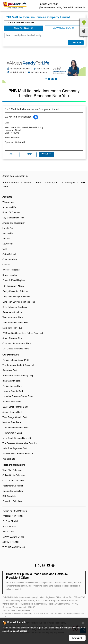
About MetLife (9, 208)
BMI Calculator (9, 496)
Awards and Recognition (14, 223)
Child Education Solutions (15, 307)
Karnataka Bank (10, 371)
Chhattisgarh (69, 183)
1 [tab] (46, 79)
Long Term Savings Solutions (16, 297)
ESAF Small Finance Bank (15, 407)
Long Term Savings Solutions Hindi (19, 302)
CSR (5, 249)
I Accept (77, 638)
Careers (6, 265)
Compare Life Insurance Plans (17, 344)
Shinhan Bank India (12, 402)
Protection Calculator (12, 502)
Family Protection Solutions (15, 292)
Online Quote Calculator (14, 476)
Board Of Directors (11, 213)
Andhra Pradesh (11, 183)
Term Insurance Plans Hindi (15, 323)
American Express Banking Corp (18, 376)
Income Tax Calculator (13, 491)
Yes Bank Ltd (9, 459)
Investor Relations (11, 270)
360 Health (8, 234)
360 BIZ (6, 239)
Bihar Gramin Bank (11, 381)
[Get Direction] (36, 117)
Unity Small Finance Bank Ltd (17, 438)
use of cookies (20, 631)
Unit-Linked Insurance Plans (16, 349)
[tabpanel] (44, 67)
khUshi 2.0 (8, 228)
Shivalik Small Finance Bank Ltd (18, 454)
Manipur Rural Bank (12, 423)
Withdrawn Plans (14, 548)
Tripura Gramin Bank (12, 433)
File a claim (10, 522)
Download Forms (14, 537)
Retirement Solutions (12, 313)
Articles (8, 532)
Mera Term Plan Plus (12, 328)
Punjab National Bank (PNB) (16, 360)
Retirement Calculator (13, 486)
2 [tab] (49, 79)
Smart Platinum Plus (12, 339)
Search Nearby (24, 28)
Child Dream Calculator (13, 481)
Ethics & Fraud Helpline (14, 280)
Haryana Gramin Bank (13, 392)
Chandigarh (52, 183)
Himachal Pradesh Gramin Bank (18, 397)
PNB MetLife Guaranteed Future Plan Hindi (23, 333)
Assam (27, 183)
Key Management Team (13, 218)
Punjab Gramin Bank (12, 386)
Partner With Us (13, 516)
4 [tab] (55, 79)
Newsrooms (8, 244)
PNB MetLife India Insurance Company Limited (32, 110)
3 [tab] (52, 79)
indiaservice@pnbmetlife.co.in (22, 611)
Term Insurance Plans (13, 318)
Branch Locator (10, 275)
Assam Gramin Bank (12, 412)
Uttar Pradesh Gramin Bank (16, 428)
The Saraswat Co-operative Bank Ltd (20, 444)
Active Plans (11, 542)
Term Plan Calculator (12, 470)
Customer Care (10, 260)
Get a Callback (9, 254)
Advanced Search (64, 28)
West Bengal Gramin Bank (15, 418)
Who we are (8, 202)
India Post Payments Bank (15, 449)
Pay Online (9, 527)
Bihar (38, 183)
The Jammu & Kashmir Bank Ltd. (18, 365)
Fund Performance (15, 511)
